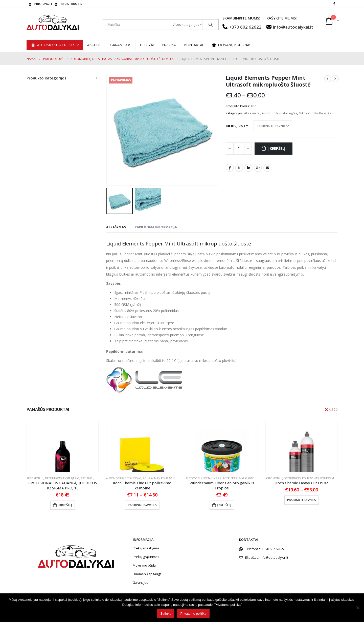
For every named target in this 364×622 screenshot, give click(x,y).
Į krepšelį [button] (65, 505)
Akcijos (94, 45)
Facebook (230, 168)
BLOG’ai (147, 45)
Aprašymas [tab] (116, 227)
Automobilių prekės (53, 45)
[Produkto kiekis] (239, 149)
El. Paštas (267, 168)
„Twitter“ (239, 168)
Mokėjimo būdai (145, 565)
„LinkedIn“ (248, 168)
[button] (327, 409)
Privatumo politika (193, 614)
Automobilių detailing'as (280, 113)
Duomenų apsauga (147, 574)
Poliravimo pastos (333, 478)
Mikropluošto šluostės (315, 113)
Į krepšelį (276, 148)
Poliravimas (151, 478)
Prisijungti (40, 4)
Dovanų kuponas (232, 45)
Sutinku (166, 614)
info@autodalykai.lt (290, 27)
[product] (63, 447)
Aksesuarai (252, 113)
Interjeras (230, 478)
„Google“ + (258, 168)
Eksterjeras (71, 478)
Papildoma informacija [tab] (156, 227)
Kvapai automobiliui (252, 478)
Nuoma (169, 45)
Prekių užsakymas (146, 548)
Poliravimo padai (173, 478)
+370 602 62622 (242, 27)
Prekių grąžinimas (146, 557)
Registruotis (68, 4)
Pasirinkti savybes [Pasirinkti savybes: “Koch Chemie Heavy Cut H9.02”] (302, 500)
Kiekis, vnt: (236, 126)
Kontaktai (194, 45)
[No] (358, 608)
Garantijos (121, 45)
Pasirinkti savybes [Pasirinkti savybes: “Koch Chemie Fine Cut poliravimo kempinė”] (142, 505)
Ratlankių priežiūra (95, 478)
